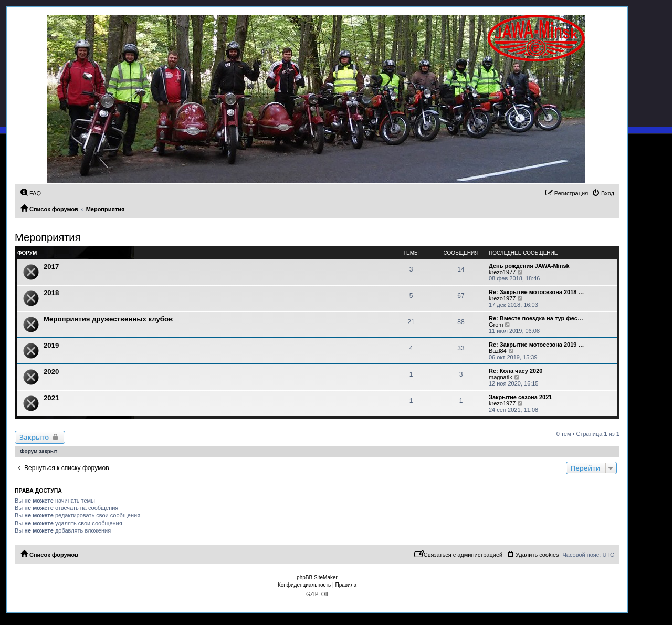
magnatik (501, 377)
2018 (51, 293)
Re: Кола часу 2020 (516, 371)
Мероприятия (48, 237)
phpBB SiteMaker (317, 577)
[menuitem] (30, 193)
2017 (51, 267)
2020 (51, 372)
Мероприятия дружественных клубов (108, 319)
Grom (496, 325)
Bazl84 (498, 351)
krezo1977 (502, 272)
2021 (51, 398)
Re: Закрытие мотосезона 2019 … (536, 345)
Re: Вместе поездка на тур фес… (536, 318)
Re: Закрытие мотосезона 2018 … (536, 292)
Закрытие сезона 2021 (520, 397)
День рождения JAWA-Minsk (529, 266)
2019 (51, 345)
